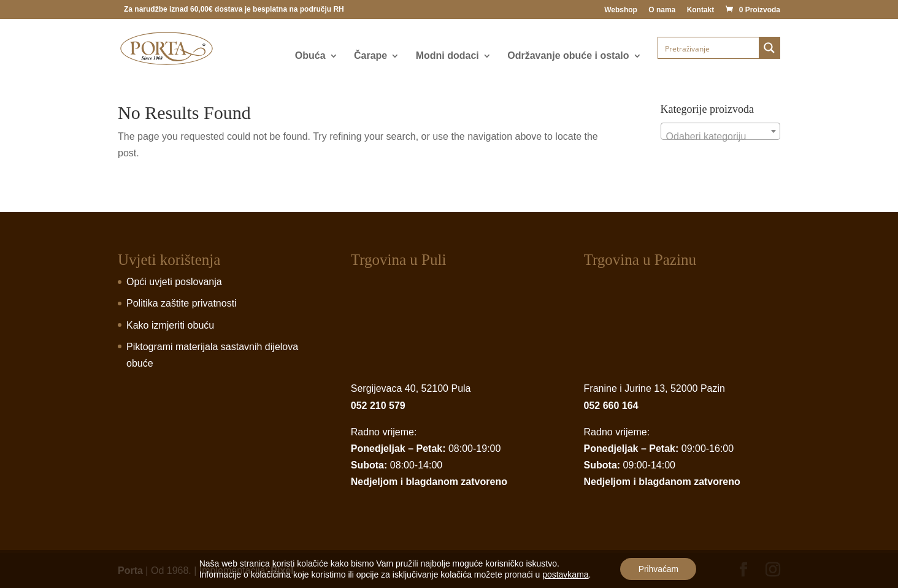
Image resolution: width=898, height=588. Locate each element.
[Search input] (709, 48)
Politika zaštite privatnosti (182, 303)
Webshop (621, 10)
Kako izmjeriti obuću (170, 325)
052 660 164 (611, 406)
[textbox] (720, 137)
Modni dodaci (447, 56)
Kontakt (701, 10)
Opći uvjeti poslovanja (174, 282)
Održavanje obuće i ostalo (568, 56)
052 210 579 (378, 406)
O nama (662, 10)
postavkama (565, 575)
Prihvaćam (658, 569)
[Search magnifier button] (769, 48)
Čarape (370, 56)
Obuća (310, 56)
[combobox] (720, 131)
